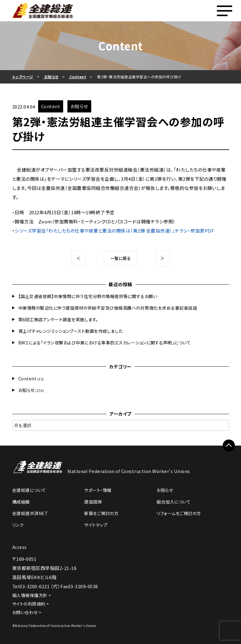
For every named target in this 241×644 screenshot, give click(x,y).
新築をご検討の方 (101, 513)
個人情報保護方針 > (32, 595)
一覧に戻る (121, 258)
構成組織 (21, 502)
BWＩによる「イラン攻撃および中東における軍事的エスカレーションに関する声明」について (105, 343)
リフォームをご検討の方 (179, 513)
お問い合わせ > (27, 612)
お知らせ (27, 390)
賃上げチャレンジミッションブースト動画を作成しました (71, 331)
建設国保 (93, 502)
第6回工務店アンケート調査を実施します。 (58, 319)
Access (20, 547)
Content (27, 379)
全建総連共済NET (30, 513)
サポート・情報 (98, 490)
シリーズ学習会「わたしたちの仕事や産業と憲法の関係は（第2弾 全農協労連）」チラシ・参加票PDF (114, 231)
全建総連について (29, 490)
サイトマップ (96, 525)
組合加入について (174, 502)
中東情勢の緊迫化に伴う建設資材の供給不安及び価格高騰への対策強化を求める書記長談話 (108, 308)
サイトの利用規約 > (31, 604)
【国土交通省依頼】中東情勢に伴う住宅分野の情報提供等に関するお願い (88, 296)
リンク (18, 525)
